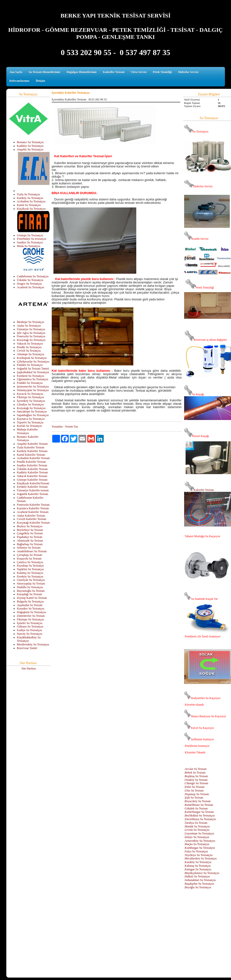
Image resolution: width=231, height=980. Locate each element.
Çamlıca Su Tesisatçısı (30, 562)
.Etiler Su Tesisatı (194, 787)
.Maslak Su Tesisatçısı (197, 826)
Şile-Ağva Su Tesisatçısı (31, 333)
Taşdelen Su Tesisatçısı (30, 569)
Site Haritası (29, 668)
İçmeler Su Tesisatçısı (30, 623)
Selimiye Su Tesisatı (29, 548)
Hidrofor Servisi (188, 72)
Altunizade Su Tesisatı (30, 541)
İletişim (40, 81)
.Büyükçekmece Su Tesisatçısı (202, 873)
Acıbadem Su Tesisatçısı (31, 201)
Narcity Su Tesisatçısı (30, 634)
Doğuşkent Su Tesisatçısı (32, 612)
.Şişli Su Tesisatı (194, 798)
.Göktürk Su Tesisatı (196, 808)
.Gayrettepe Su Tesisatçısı (199, 833)
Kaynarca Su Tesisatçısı (31, 419)
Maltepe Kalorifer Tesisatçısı (27, 431)
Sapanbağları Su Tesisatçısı (33, 415)
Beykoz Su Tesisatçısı (30, 526)
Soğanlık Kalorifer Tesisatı (33, 494)
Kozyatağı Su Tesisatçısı (31, 340)
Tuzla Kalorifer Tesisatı (31, 447)
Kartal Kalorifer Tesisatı (31, 455)
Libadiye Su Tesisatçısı (30, 404)
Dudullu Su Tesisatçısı (30, 587)
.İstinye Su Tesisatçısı (197, 837)
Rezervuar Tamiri (27, 648)
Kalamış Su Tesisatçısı (30, 573)
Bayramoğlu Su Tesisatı (31, 591)
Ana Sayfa (16, 72)
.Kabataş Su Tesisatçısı (197, 866)
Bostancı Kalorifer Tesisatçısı (28, 439)
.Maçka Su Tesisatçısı (197, 844)
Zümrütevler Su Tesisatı (31, 616)
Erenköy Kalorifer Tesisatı (32, 487)
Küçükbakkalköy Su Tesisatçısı (29, 639)
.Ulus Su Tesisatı (194, 791)
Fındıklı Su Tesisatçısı (30, 365)
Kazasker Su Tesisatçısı (31, 609)
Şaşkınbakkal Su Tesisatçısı (33, 372)
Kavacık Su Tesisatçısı (30, 394)
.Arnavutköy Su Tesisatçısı (200, 841)
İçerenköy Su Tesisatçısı (31, 401)
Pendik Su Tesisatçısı (29, 347)
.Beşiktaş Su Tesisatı (196, 776)
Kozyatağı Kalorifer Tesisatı (34, 523)
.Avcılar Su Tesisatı (195, 769)
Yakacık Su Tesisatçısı (30, 344)
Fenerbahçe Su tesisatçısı (32, 239)
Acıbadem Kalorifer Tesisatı (34, 458)
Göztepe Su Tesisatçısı (30, 235)
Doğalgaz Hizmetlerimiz (82, 72)
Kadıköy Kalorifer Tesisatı (33, 472)
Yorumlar (57, 427)
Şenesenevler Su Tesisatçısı (33, 387)
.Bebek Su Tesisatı (195, 773)
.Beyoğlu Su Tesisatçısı (198, 887)
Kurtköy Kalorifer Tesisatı (32, 451)
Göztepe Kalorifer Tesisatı (32, 480)
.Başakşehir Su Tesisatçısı (199, 884)
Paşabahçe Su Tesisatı (30, 537)
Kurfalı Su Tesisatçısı (30, 426)
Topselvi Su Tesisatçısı (30, 422)
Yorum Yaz (72, 427)
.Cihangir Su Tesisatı (196, 783)
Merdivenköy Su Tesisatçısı (33, 644)
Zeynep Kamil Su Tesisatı (32, 598)
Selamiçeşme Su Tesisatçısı (33, 390)
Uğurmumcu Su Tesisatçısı (33, 379)
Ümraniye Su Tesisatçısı (31, 329)
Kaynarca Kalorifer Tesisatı (33, 508)
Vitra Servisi (139, 72)
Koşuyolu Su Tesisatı (29, 559)
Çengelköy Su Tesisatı (30, 533)
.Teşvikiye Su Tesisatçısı (198, 855)
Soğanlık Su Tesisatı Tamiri (33, 369)
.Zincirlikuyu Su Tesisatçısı (200, 819)
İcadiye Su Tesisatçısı (30, 630)
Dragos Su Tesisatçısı (30, 284)
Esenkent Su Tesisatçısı (31, 376)
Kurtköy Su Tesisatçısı (30, 198)
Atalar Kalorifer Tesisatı (31, 516)
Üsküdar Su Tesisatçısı (30, 280)
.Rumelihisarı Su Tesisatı (199, 805)
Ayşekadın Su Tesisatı (30, 605)
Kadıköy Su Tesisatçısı (30, 146)
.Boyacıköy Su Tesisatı (197, 801)
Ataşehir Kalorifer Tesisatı (32, 444)
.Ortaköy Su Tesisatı (196, 780)
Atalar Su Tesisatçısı (29, 326)
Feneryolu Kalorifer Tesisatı (33, 505)
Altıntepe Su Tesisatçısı (31, 354)
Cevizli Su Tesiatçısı (29, 351)
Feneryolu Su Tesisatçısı (31, 336)
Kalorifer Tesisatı (114, 72)
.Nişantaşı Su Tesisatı (197, 794)
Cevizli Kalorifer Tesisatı (32, 519)
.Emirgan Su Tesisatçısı (198, 869)
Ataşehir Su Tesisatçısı (30, 149)
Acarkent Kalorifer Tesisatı (33, 512)
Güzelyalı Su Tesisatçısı (31, 580)
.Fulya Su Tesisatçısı (196, 851)
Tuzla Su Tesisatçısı (29, 194)
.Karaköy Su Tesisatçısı (198, 862)
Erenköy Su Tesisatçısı (30, 576)
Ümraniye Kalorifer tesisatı (33, 490)
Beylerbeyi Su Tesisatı (30, 530)
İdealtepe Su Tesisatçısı (31, 322)
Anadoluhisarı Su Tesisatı (32, 551)
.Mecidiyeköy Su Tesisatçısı (201, 858)
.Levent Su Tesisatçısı (197, 830)
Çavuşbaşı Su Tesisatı (30, 555)
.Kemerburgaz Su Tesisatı (199, 812)
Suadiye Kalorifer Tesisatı (32, 465)
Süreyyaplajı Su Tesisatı (31, 584)
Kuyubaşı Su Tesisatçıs (30, 566)
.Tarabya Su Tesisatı (196, 823)
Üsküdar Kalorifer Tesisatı (32, 469)
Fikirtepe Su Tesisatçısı (31, 397)
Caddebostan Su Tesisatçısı (33, 276)
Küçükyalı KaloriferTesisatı (33, 483)
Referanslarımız (20, 81)
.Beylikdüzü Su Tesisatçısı (200, 815)
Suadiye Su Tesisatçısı (30, 242)
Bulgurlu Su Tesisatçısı (30, 601)
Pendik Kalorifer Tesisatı (32, 462)
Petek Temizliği (162, 72)
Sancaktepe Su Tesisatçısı (32, 412)
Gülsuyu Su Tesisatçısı (30, 626)
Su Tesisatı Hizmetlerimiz (45, 72)
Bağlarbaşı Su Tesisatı (30, 544)
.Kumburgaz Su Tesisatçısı (200, 848)
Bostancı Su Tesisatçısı (30, 142)
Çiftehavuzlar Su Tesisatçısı (33, 362)
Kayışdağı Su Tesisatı (30, 594)
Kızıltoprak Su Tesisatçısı (32, 358)
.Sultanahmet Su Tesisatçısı (200, 880)
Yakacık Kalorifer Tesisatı (32, 476)
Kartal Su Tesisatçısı (29, 205)
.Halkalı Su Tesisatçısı (197, 876)
